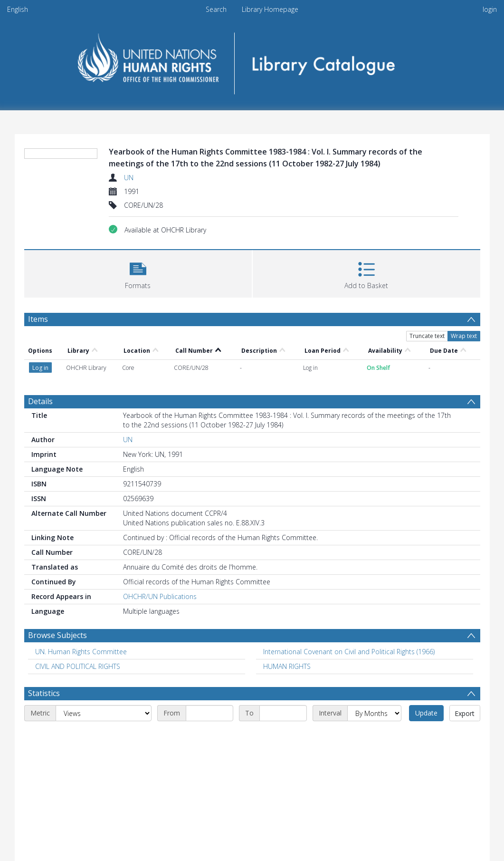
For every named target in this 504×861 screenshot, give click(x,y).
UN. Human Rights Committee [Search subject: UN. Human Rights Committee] (81, 652)
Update (426, 713)
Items (38, 319)
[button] (138, 273)
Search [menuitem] (216, 9)
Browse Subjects (57, 635)
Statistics (44, 693)
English (18, 9)
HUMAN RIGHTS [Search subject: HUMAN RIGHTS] (287, 666)
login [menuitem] (490, 9)
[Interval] (374, 713)
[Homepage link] (252, 60)
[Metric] (104, 713)
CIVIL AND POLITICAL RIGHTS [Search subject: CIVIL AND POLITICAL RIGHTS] (78, 666)
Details (40, 401)
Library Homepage (270, 9)
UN (129, 178)
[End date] (283, 713)
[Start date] (209, 713)
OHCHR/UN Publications (160, 596)
